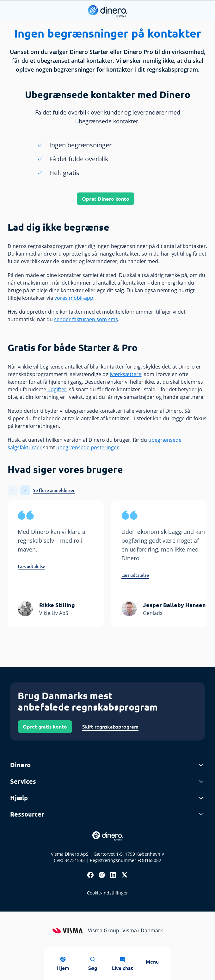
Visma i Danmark (143, 930)
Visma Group (104, 930)
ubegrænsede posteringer (88, 447)
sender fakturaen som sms (86, 319)
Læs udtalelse (31, 566)
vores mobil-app (74, 298)
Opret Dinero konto (106, 199)
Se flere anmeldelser (54, 490)
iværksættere (126, 374)
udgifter (57, 389)
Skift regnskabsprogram (110, 727)
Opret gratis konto (45, 727)
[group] (56, 564)
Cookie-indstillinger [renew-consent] (107, 893)
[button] (25, 490)
